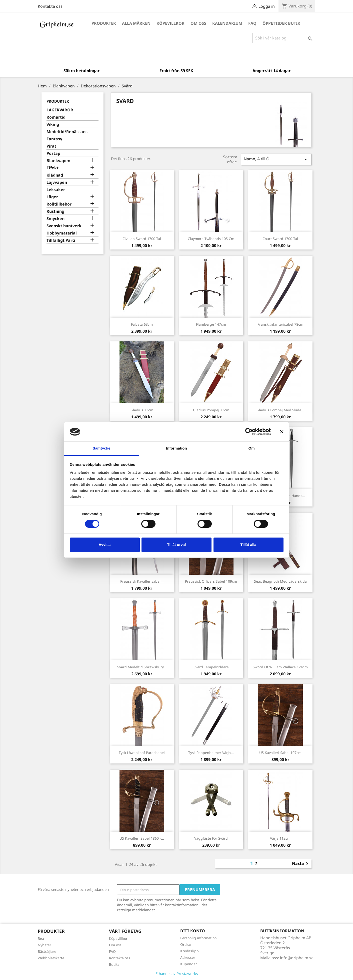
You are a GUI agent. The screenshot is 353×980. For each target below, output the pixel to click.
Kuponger (189, 964)
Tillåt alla (248, 545)
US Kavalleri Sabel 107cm (280, 753)
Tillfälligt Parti (61, 240)
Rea (41, 938)
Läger (52, 197)
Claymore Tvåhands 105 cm (211, 239)
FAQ (252, 23)
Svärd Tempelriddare (211, 667)
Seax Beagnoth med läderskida (280, 581)
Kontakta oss (50, 6)
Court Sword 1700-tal (280, 239)
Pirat (51, 146)
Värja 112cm (280, 838)
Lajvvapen (57, 182)
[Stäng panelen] (282, 432)
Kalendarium (227, 23)
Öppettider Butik (281, 23)
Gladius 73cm (142, 410)
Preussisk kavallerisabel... (142, 581)
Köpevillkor (170, 23)
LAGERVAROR (60, 110)
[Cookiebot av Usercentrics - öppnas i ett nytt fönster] (249, 432)
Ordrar (186, 944)
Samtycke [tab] (102, 448)
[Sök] (284, 38)
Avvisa (105, 545)
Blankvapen (58, 161)
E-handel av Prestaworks (177, 974)
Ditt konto (193, 931)
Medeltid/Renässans (67, 132)
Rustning (55, 211)
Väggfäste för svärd (211, 838)
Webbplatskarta (51, 958)
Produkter (104, 23)
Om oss (198, 23)
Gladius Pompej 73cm (211, 410)
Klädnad (55, 175)
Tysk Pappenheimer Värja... (211, 753)
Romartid (56, 117)
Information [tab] (176, 448)
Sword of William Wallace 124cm (280, 667)
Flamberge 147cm (211, 324)
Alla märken (136, 23)
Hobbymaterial (62, 233)
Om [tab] (251, 448)
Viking (53, 124)
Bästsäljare (47, 951)
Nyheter (44, 945)
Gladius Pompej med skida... (280, 410)
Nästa (301, 864)
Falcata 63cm (142, 324)
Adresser (188, 957)
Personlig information (198, 938)
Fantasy (54, 139)
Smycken (55, 219)
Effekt (52, 168)
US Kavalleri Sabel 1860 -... (142, 838)
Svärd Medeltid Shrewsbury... (142, 667)
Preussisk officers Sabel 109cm (211, 581)
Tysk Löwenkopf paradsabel (142, 753)
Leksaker (56, 190)
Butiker (115, 964)
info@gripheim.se (297, 958)
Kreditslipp (189, 951)
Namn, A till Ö (276, 159)
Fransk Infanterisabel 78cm (280, 324)
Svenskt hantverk (64, 226)
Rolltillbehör (59, 204)
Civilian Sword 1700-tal (142, 239)
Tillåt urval (177, 545)
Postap (53, 153)
